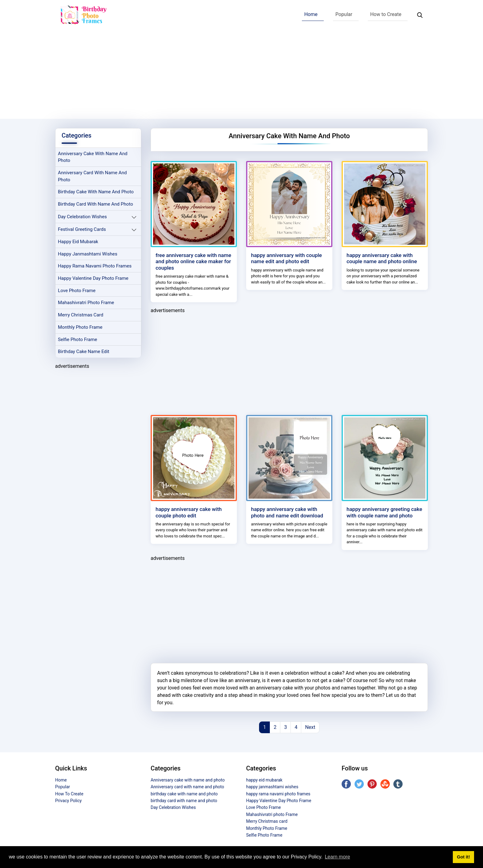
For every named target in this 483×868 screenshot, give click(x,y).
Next (310, 727)
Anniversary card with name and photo (92, 176)
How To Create (69, 794)
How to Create (386, 14)
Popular (344, 14)
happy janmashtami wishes (88, 254)
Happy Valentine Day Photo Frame (93, 279)
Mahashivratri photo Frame (86, 303)
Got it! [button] (463, 857)
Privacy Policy (68, 801)
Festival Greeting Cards (82, 229)
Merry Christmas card (81, 315)
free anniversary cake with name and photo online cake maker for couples (193, 261)
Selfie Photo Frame (78, 340)
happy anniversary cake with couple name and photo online (382, 258)
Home (311, 14)
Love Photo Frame (77, 291)
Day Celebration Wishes (82, 217)
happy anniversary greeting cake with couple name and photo (384, 512)
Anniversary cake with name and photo (93, 157)
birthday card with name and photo (95, 204)
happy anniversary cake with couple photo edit (189, 512)
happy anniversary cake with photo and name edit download (287, 512)
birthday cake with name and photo (96, 192)
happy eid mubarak (78, 242)
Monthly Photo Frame (80, 328)
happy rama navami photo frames (95, 266)
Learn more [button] (337, 857)
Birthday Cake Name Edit (84, 352)
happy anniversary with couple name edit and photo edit (286, 258)
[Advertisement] (241, 76)
